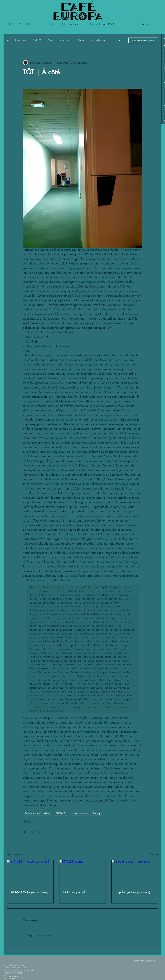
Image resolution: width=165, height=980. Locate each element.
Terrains (81, 40)
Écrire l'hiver (21, 40)
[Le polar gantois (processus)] (135, 873)
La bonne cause (79, 813)
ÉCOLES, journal (74, 892)
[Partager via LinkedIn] (40, 832)
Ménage (97, 813)
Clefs (50, 40)
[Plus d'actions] (140, 63)
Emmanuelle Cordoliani (38, 813)
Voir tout (154, 854)
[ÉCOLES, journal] (83, 873)
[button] (120, 40)
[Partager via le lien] (48, 832)
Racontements (65, 40)
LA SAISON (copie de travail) (30, 892)
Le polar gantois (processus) (133, 892)
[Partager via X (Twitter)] (32, 832)
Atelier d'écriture (99, 40)
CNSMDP (61, 813)
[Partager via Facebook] (24, 832)
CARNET (37, 40)
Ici (8, 40)
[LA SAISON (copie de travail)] (30, 873)
